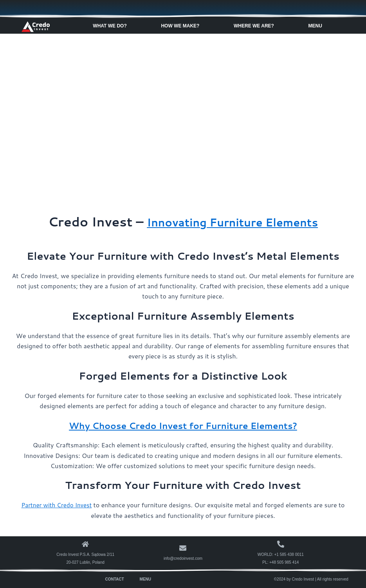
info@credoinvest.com (183, 558)
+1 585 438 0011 (289, 554)
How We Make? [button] (182, 25)
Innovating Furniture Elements (232, 222)
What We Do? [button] (112, 25)
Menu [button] (317, 25)
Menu (145, 579)
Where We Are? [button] (256, 25)
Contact (114, 579)
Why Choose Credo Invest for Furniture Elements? (183, 425)
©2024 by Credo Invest (294, 579)
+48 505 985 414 (284, 562)
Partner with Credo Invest (57, 505)
